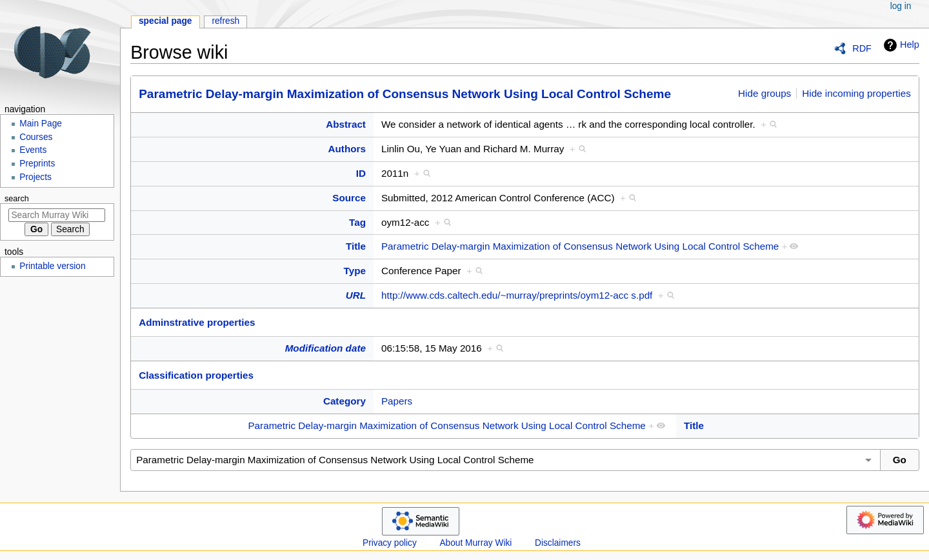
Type (355, 271)
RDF (862, 48)
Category (345, 401)
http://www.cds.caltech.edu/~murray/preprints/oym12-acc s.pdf (517, 295)
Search (17, 199)
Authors (347, 149)
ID (361, 173)
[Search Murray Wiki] (57, 215)
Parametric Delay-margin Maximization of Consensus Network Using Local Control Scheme (405, 94)
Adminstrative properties (197, 322)
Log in (901, 6)
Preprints (37, 164)
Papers (397, 401)
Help (900, 45)
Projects (35, 177)
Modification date (325, 348)
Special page (165, 21)
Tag (357, 222)
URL (356, 295)
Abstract (346, 124)
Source (349, 198)
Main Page (41, 124)
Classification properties (196, 375)
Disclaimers (558, 543)
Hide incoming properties (856, 93)
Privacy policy (390, 543)
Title (356, 246)
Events (33, 150)
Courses (36, 137)
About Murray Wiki (475, 543)
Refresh (225, 21)
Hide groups (764, 93)
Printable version (52, 266)
